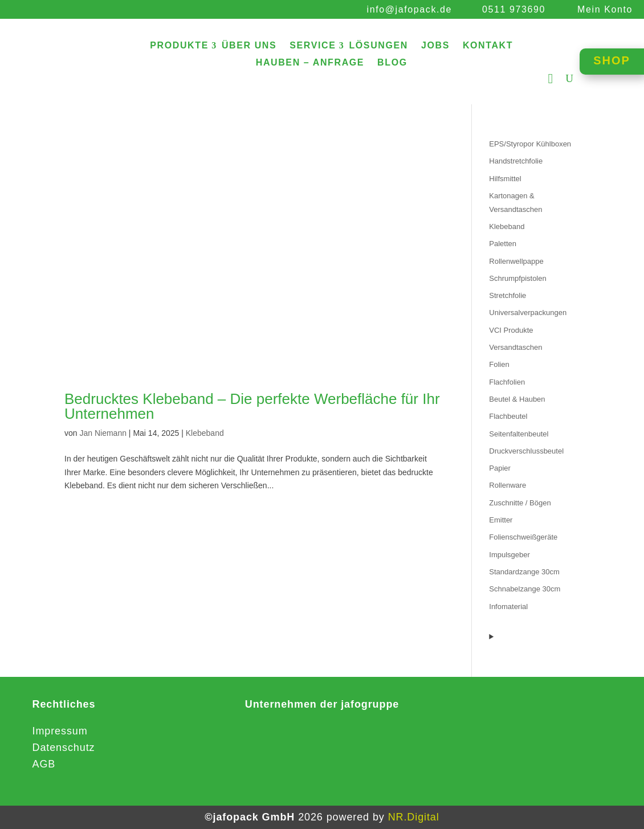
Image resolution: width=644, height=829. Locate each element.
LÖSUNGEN (378, 46)
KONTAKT (488, 46)
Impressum (60, 731)
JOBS (435, 46)
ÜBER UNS (249, 46)
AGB (44, 764)
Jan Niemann (103, 433)
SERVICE (313, 46)
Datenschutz (64, 748)
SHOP (612, 60)
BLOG (392, 63)
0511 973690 (514, 9)
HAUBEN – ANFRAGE (310, 63)
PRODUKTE (179, 46)
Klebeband (205, 433)
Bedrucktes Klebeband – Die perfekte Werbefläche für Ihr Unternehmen (252, 406)
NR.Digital (414, 817)
